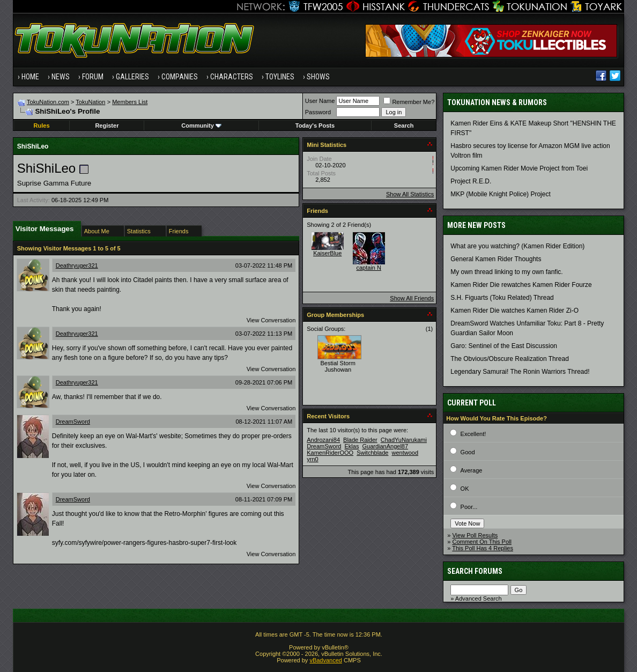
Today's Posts (315, 125)
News (61, 77)
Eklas (352, 446)
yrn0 (312, 459)
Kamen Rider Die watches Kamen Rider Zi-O (514, 311)
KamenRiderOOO (330, 453)
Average (472, 470)
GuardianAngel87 (385, 446)
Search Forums (475, 571)
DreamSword (73, 422)
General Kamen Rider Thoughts (496, 259)
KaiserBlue (327, 253)
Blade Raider (360, 440)
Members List (130, 102)
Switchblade (372, 453)
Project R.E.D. (471, 181)
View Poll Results (475, 535)
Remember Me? (409, 102)
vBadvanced (326, 660)
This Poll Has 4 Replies (483, 548)
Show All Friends (412, 298)
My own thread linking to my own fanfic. (506, 272)
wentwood (405, 453)
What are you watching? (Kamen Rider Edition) (517, 246)
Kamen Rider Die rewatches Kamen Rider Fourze (521, 285)
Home (30, 77)
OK (465, 489)
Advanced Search (479, 599)
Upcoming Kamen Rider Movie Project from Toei (519, 168)
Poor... (469, 507)
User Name (320, 101)
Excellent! (473, 434)
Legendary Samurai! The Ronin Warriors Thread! (520, 372)
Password (318, 112)
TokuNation (90, 102)
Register (107, 125)
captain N (369, 268)
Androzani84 (323, 440)
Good (468, 452)
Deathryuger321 (77, 265)
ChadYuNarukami (404, 440)
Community (201, 125)
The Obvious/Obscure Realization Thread (510, 359)
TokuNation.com (48, 102)
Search (404, 125)
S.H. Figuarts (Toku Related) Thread (502, 298)
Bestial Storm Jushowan (338, 366)
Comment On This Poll (482, 542)
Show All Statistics (410, 194)
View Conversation (271, 320)
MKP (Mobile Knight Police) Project (501, 194)
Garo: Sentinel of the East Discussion (504, 346)
